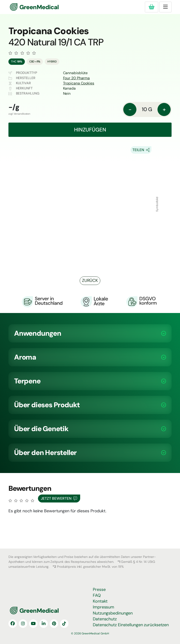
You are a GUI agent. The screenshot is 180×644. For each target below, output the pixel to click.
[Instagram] (23, 624)
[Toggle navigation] (165, 7)
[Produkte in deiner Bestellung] (152, 7)
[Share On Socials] (141, 150)
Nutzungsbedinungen (113, 613)
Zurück (90, 280)
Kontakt (100, 601)
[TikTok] (64, 624)
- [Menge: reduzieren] (130, 109)
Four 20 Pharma (77, 78)
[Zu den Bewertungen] (22, 53)
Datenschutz (105, 619)
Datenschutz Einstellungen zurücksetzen (131, 625)
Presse (99, 589)
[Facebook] (13, 624)
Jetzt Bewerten (59, 498)
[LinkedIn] (44, 624)
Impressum (103, 607)
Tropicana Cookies (79, 83)
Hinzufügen (90, 130)
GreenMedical (25, 7)
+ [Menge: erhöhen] (164, 109)
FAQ (97, 595)
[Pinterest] (54, 624)
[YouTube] (33, 624)
